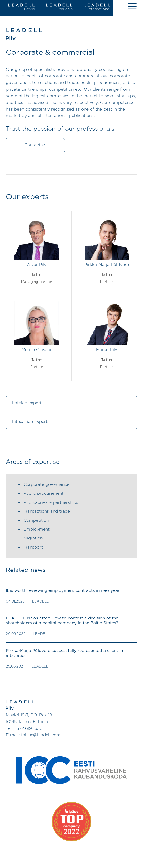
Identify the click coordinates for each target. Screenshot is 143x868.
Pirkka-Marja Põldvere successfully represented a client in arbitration (64, 653)
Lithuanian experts (31, 422)
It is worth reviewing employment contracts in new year (63, 591)
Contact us (35, 145)
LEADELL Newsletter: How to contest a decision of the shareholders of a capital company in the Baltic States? (62, 621)
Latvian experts (28, 403)
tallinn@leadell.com (41, 735)
